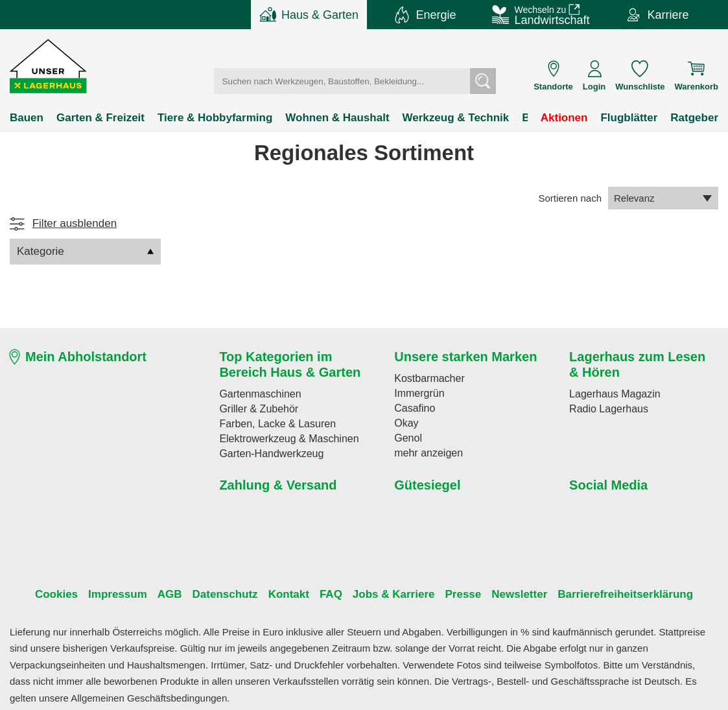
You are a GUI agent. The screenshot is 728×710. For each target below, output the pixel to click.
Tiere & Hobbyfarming (204, 118)
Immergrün (417, 393)
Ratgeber (695, 118)
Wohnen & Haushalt (318, 118)
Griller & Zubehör (254, 408)
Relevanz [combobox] (663, 198)
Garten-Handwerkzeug (265, 453)
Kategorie (85, 252)
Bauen (25, 118)
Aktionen (569, 118)
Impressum (131, 595)
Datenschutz (229, 595)
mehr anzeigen (424, 453)
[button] (49, 66)
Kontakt (289, 595)
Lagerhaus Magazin (610, 394)
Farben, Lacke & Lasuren (270, 423)
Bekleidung (515, 118)
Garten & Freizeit (95, 118)
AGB (177, 595)
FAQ (329, 595)
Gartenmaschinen (255, 394)
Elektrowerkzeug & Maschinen (281, 438)
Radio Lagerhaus (604, 408)
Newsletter (506, 595)
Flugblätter (632, 118)
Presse (452, 595)
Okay (405, 423)
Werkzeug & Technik (427, 118)
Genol (406, 438)
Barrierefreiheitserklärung (608, 595)
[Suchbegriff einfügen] (350, 81)
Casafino (412, 408)
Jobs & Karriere (387, 595)
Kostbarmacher (426, 378)
